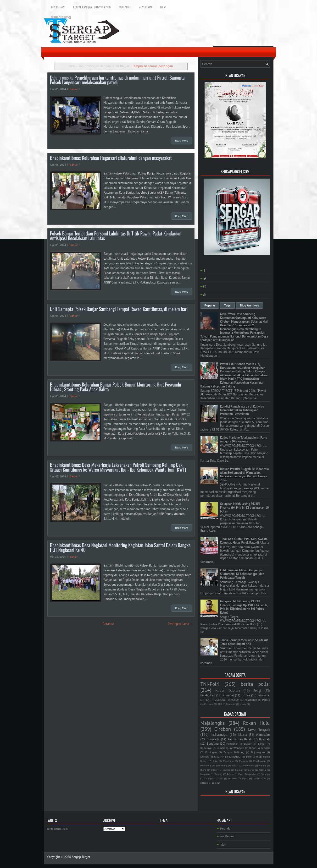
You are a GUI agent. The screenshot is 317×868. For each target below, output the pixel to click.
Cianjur (239, 770)
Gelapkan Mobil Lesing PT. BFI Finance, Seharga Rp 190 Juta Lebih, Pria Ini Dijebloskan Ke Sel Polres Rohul (244, 607)
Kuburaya (206, 748)
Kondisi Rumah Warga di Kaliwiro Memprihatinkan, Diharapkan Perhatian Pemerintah (242, 410)
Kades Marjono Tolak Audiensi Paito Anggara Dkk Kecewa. (244, 439)
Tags (227, 306)
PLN (207, 700)
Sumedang (221, 765)
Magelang (228, 761)
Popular (210, 306)
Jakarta (242, 735)
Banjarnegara (233, 756)
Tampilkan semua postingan (152, 66)
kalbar (235, 765)
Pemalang (206, 765)
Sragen (248, 744)
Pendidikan (208, 695)
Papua (230, 774)
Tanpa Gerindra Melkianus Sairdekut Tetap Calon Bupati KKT (244, 642)
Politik (266, 700)
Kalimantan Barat (239, 739)
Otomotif (231, 704)
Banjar (74, 89)
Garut (251, 770)
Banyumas (249, 765)
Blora (203, 770)
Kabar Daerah (228, 690)
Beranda (108, 624)
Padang (218, 774)
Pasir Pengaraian (247, 774)
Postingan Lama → (181, 624)
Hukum (235, 700)
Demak (205, 756)
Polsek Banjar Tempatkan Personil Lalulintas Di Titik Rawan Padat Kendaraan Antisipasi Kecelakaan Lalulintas (116, 236)
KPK (220, 704)
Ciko (215, 761)
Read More (182, 140)
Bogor (214, 770)
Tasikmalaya (260, 778)
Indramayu (219, 734)
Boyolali (264, 739)
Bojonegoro (258, 752)
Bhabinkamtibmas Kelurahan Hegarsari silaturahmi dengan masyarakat (111, 158)
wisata (243, 704)
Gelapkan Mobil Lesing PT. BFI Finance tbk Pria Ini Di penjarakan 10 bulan (245, 508)
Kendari (265, 748)
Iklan (163, 7)
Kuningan (211, 752)
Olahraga (220, 700)
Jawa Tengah (259, 729)
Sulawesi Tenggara (238, 778)
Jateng (262, 770)
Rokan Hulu (256, 723)
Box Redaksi (58, 7)
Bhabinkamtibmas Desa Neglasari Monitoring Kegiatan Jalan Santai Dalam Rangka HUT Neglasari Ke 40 (120, 547)
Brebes (226, 770)
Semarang (222, 748)
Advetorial (146, 7)
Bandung (213, 744)
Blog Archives (249, 306)
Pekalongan (259, 761)
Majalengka (213, 723)
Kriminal (228, 695)
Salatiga (266, 774)
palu (214, 783)
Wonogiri (239, 748)
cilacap (204, 783)
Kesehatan (251, 700)
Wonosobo (263, 735)
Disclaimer (125, 7)
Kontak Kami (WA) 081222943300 (92, 7)
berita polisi (255, 684)
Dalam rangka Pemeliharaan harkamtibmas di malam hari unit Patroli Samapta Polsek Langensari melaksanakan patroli (117, 80)
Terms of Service (61, 17)
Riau (217, 756)
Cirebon (223, 729)
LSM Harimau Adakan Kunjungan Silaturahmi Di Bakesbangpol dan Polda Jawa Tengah (242, 574)
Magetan (205, 774)
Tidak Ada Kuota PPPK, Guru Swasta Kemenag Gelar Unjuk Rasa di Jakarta (245, 541)
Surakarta (213, 739)
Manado (243, 761)
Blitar (252, 748)
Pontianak (232, 744)
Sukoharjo (252, 756)
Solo (221, 778)
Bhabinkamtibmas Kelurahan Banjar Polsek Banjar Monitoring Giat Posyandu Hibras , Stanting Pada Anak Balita (116, 387)
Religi (257, 691)
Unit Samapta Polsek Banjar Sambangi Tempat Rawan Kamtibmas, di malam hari (119, 309)
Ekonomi (209, 704)
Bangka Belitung (234, 752)
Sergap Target (81, 857)
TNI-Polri (210, 684)
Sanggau (209, 778)
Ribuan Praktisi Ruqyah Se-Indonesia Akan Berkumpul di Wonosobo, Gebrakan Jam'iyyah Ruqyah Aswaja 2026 (245, 475)
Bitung (262, 765)
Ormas (246, 695)
